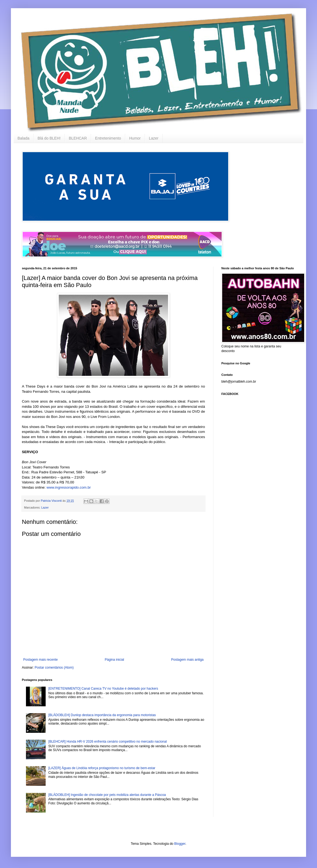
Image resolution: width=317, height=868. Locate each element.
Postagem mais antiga (187, 660)
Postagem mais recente (40, 660)
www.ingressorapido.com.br (69, 487)
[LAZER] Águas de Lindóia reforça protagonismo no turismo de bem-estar (102, 768)
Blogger (180, 844)
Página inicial (114, 660)
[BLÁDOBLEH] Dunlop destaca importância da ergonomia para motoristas (102, 715)
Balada (24, 138)
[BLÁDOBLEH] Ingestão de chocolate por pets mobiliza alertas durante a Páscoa (107, 795)
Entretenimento (108, 138)
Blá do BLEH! (49, 138)
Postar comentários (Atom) (54, 668)
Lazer (154, 138)
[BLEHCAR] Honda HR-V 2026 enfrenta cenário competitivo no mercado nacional (108, 742)
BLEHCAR (78, 138)
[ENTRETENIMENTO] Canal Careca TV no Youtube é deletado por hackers (103, 689)
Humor (135, 138)
